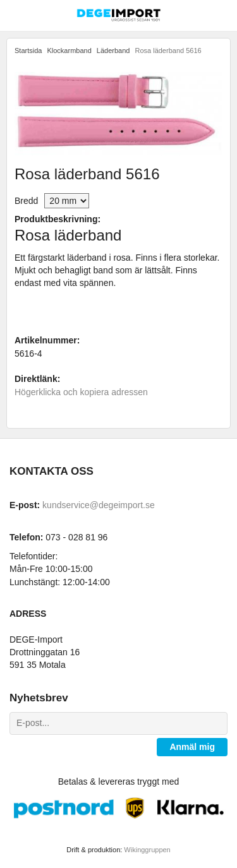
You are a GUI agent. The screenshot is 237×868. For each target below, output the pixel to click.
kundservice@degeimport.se (99, 505)
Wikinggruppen (147, 850)
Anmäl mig (192, 747)
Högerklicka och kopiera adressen (81, 392)
